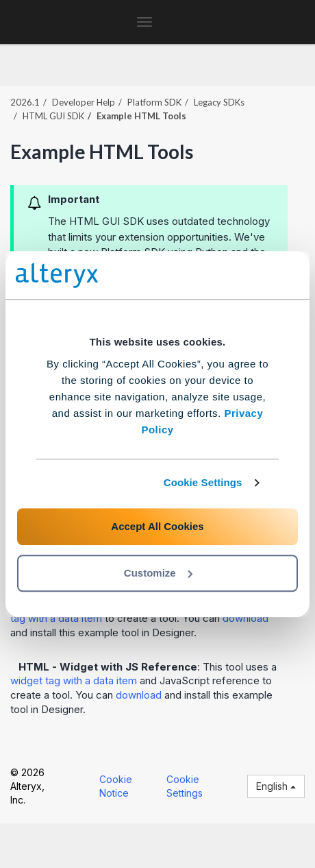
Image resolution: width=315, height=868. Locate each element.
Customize (158, 573)
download (245, 618)
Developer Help (84, 102)
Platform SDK (154, 102)
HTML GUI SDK (53, 116)
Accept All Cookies (157, 526)
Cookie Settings (203, 482)
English (276, 786)
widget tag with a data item (74, 680)
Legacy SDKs (219, 102)
